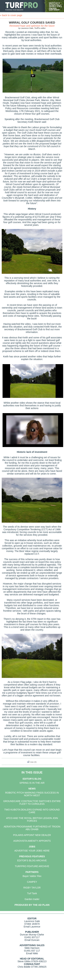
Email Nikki (32, 953)
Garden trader (32, 899)
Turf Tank (32, 893)
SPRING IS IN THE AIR (32, 783)
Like (31, 762)
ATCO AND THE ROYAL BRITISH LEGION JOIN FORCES (32, 819)
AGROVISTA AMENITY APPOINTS (32, 841)
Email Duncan (32, 940)
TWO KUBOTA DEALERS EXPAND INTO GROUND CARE (32, 811)
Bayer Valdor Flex (32, 876)
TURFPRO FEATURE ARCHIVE (32, 866)
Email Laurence (32, 927)
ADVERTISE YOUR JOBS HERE (32, 851)
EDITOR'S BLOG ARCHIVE (32, 860)
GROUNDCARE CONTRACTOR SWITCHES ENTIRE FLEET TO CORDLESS (32, 803)
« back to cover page (11, 15)
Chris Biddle (24, 967)
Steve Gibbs (24, 961)
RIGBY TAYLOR (32, 888)
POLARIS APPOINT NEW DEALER (32, 835)
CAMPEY (32, 882)
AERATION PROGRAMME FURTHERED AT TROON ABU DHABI (32, 828)
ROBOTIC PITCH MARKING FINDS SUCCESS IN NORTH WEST (32, 794)
